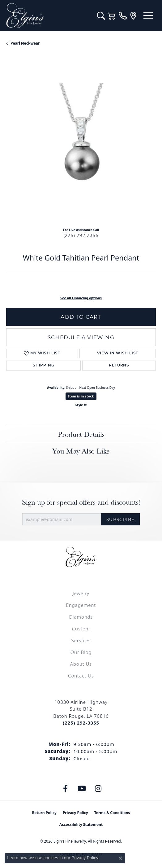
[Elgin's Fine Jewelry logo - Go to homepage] (49, 15)
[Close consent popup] (120, 858)
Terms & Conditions (112, 813)
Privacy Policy (75, 813)
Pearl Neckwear (25, 43)
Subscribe (120, 519)
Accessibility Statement (81, 824)
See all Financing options (81, 298)
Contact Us (81, 676)
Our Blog (81, 652)
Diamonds (81, 617)
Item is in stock (81, 396)
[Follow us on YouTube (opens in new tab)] (82, 789)
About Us (81, 664)
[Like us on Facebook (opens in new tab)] (66, 789)
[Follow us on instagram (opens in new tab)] (98, 789)
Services (81, 640)
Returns (119, 366)
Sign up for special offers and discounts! (81, 502)
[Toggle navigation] (148, 15)
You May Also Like (81, 451)
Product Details (81, 434)
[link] (123, 15)
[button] (101, 15)
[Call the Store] (81, 723)
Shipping (43, 366)
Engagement (81, 605)
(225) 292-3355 (81, 235)
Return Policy (44, 813)
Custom (81, 629)
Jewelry (81, 593)
